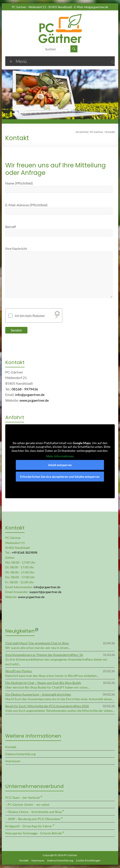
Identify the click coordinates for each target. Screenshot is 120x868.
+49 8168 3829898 (24, 552)
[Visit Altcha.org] (57, 316)
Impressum (13, 761)
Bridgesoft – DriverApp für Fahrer (29, 826)
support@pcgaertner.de (45, 592)
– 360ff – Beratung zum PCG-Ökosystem (33, 819)
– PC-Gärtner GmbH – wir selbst (27, 805)
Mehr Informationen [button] (60, 456)
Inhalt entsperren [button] (60, 465)
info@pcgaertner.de (96, 7)
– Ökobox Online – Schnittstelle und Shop (33, 812)
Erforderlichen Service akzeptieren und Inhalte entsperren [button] (60, 477)
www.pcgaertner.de (34, 400)
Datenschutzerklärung (20, 754)
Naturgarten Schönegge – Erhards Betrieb (34, 833)
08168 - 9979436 (25, 389)
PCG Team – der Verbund (22, 797)
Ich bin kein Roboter (30, 316)
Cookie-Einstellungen (88, 860)
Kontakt (11, 747)
